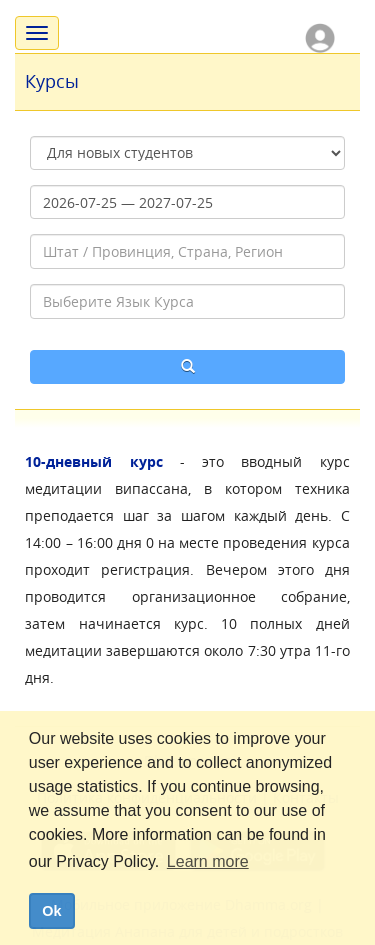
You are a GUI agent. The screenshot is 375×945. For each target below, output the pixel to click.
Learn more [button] (208, 861)
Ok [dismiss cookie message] (51, 911)
